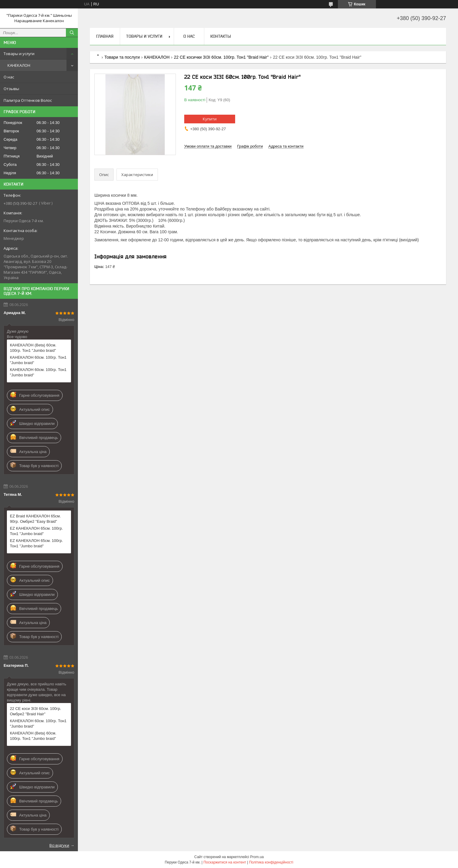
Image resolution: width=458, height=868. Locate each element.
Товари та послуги (122, 57)
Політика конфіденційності (271, 862)
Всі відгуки (59, 845)
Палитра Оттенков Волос (28, 100)
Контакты (221, 36)
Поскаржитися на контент (225, 862)
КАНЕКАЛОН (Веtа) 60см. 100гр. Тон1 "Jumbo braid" (33, 348)
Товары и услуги (19, 54)
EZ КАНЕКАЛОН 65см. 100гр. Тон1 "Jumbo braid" (36, 531)
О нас (9, 77)
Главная (105, 36)
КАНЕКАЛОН (19, 65)
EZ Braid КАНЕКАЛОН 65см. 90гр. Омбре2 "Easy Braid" (35, 519)
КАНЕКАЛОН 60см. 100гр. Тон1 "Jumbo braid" (38, 360)
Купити (210, 119)
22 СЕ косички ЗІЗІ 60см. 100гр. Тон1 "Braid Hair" (221, 57)
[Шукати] (72, 33)
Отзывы (11, 89)
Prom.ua (257, 857)
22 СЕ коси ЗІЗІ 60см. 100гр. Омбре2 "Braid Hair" (35, 711)
